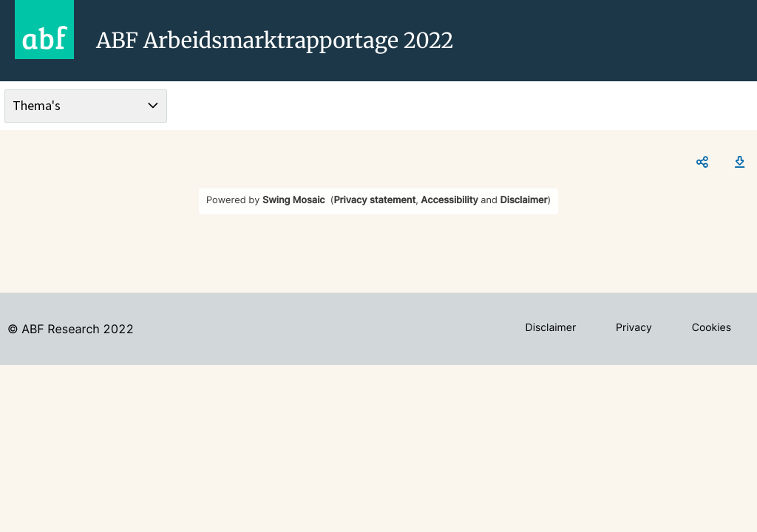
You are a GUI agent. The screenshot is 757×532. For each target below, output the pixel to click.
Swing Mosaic (294, 201)
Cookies (712, 328)
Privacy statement (374, 201)
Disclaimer (524, 201)
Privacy (634, 328)
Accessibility (449, 201)
